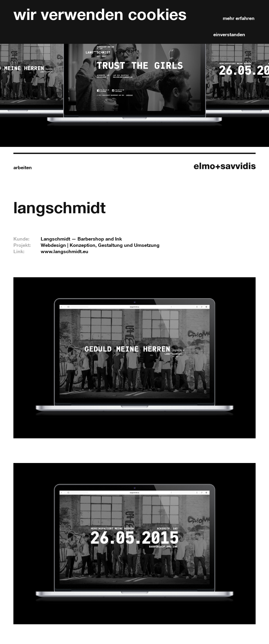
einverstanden (229, 34)
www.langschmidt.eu (64, 251)
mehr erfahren (239, 18)
